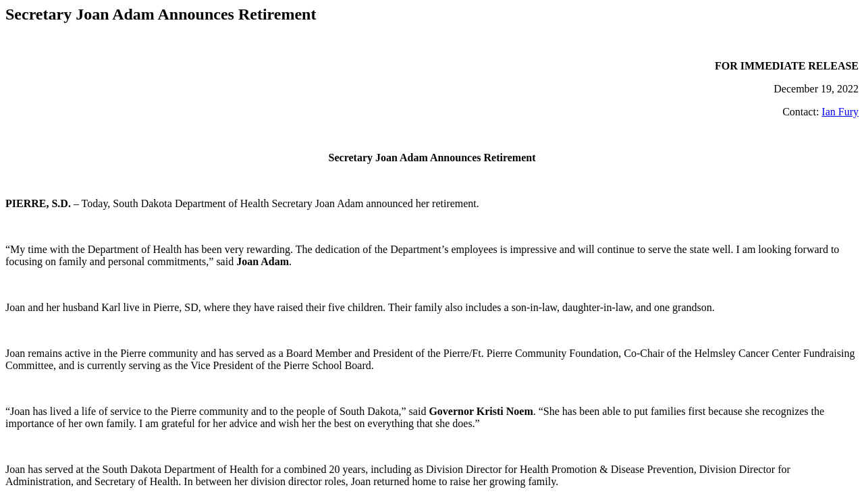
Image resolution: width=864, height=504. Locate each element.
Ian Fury (840, 112)
